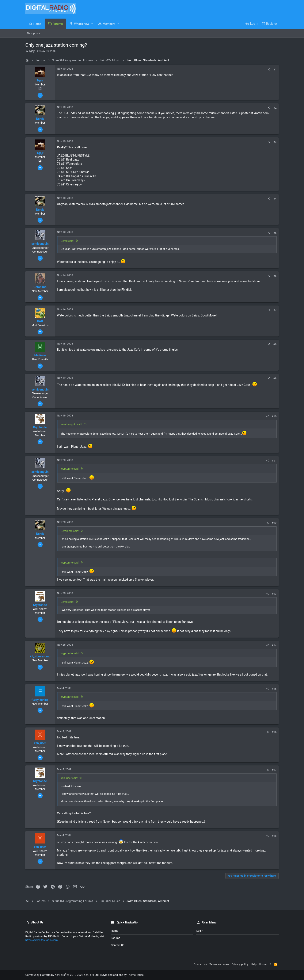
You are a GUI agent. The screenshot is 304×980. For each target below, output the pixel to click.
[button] (92, 24)
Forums (115, 938)
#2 (275, 108)
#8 (275, 344)
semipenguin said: (72, 424)
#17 (274, 770)
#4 (275, 199)
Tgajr (32, 51)
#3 (275, 142)
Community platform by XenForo (62, 975)
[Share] (269, 70)
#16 (274, 732)
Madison (40, 355)
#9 (275, 378)
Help (254, 964)
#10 (274, 416)
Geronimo (40, 287)
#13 (274, 594)
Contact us (118, 945)
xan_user (40, 743)
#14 (274, 645)
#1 (275, 70)
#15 (274, 689)
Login (200, 931)
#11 (274, 461)
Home (115, 931)
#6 (275, 276)
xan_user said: (69, 778)
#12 (274, 523)
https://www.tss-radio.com (42, 940)
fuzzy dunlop (40, 700)
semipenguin (40, 244)
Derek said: (67, 241)
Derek (40, 119)
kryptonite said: (70, 469)
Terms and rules (219, 964)
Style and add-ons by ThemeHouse (122, 975)
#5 (275, 233)
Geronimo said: (70, 531)
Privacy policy (240, 964)
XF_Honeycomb (40, 656)
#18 (274, 836)
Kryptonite (40, 427)
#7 (275, 310)
